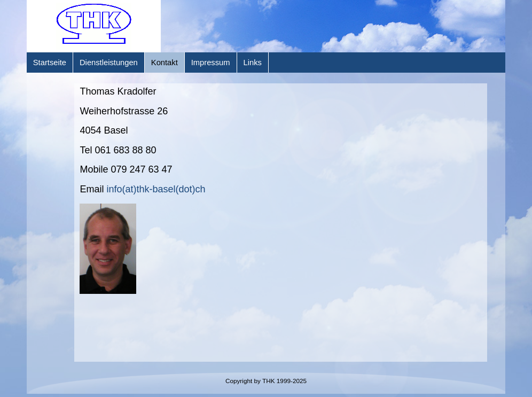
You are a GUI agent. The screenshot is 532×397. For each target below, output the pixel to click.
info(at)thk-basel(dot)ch (156, 189)
